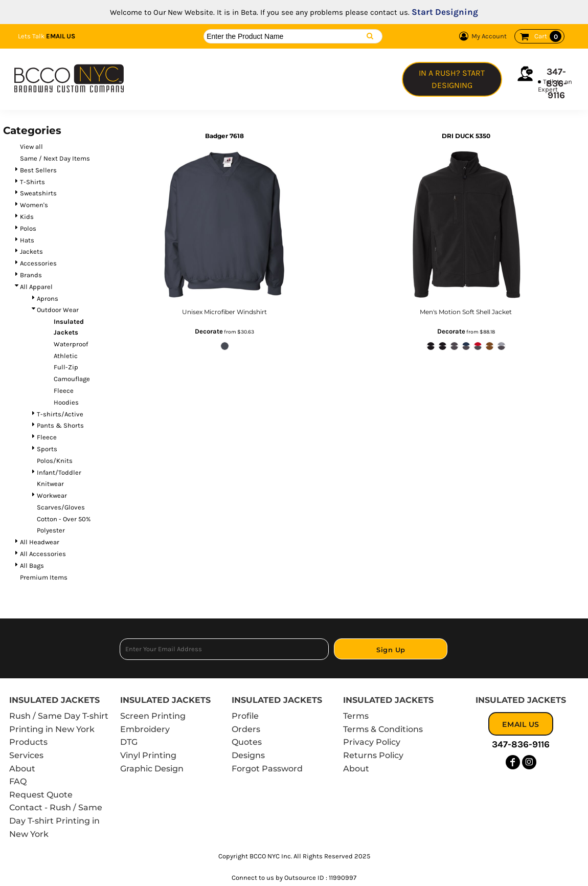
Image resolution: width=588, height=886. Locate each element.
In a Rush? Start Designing (452, 79)
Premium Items (44, 577)
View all (31, 147)
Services (26, 755)
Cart (548, 36)
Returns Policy (373, 755)
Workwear (52, 495)
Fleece (64, 391)
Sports (47, 449)
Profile (245, 716)
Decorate (209, 331)
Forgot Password (267, 769)
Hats (27, 240)
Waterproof (71, 344)
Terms (356, 716)
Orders (246, 729)
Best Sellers (38, 170)
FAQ (18, 781)
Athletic (66, 356)
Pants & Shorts (60, 425)
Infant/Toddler (59, 472)
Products (28, 742)
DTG (129, 742)
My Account (481, 36)
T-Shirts (32, 182)
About (22, 769)
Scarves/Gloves (61, 507)
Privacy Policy (372, 742)
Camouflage (72, 379)
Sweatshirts (38, 193)
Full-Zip (66, 367)
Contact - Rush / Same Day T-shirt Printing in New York (56, 821)
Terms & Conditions (383, 729)
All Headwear (40, 542)
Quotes (247, 742)
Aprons (48, 298)
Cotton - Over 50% (64, 519)
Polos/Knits (55, 461)
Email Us (61, 36)
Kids (27, 217)
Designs (248, 755)
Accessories (38, 263)
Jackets (31, 251)
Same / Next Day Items (55, 158)
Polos (28, 228)
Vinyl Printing (148, 755)
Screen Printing (153, 716)
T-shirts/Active (60, 414)
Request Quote (41, 795)
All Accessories (43, 554)
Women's (34, 205)
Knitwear (50, 484)
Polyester (51, 530)
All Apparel (36, 287)
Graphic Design (152, 769)
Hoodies (66, 402)
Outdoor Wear (58, 310)
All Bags (32, 566)
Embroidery (145, 729)
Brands (31, 275)
